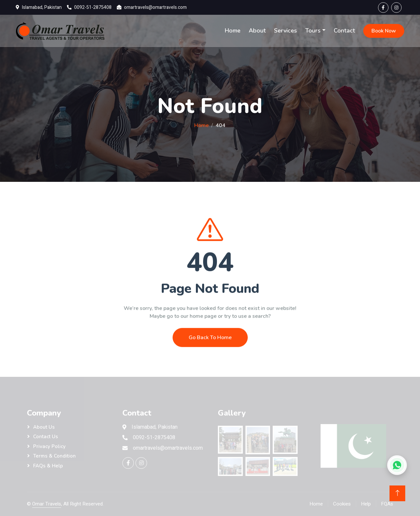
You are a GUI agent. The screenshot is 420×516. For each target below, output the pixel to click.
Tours (313, 31)
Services (285, 31)
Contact (344, 31)
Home (233, 31)
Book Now (384, 31)
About (257, 31)
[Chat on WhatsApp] (397, 465)
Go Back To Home (210, 353)
